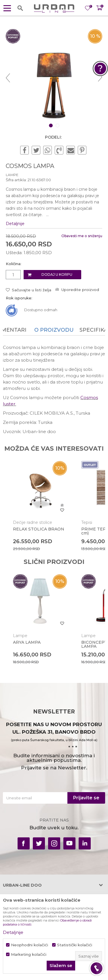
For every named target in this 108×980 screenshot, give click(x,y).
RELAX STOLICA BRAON (39, 529)
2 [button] (58, 125)
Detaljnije (15, 224)
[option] (54, 77)
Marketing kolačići (29, 954)
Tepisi (87, 522)
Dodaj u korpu (57, 274)
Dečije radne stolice (33, 522)
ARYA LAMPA (27, 642)
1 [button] (51, 125)
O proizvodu (54, 330)
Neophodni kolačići (30, 945)
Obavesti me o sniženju (82, 236)
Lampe (12, 175)
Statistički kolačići (75, 945)
